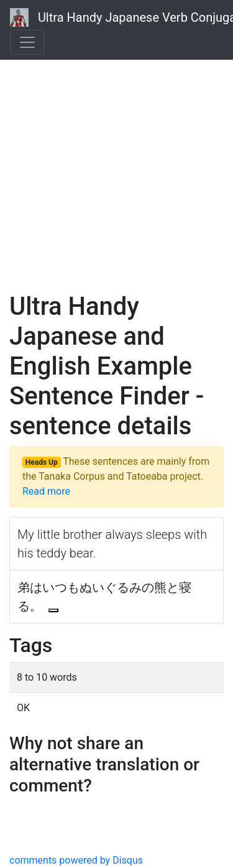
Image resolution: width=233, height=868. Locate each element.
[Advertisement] (116, 160)
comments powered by (76, 860)
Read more (46, 491)
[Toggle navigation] (27, 42)
